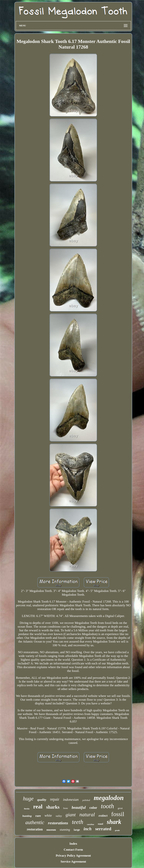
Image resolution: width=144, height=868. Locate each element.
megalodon (109, 798)
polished (86, 800)
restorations (58, 823)
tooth (107, 806)
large (77, 830)
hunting (27, 816)
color (93, 808)
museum (51, 830)
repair (55, 799)
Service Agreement (73, 862)
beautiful (79, 807)
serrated (103, 829)
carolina (91, 824)
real (38, 806)
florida (27, 809)
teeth (77, 822)
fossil (118, 814)
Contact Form (73, 850)
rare (38, 816)
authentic (35, 822)
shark (114, 822)
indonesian (71, 800)
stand (100, 824)
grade (117, 830)
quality (42, 800)
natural (87, 814)
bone (66, 808)
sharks (53, 807)
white (48, 816)
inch (88, 829)
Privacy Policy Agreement (73, 856)
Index (73, 844)
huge (28, 799)
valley (59, 816)
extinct (103, 816)
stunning (65, 830)
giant (71, 815)
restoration (35, 829)
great (120, 808)
